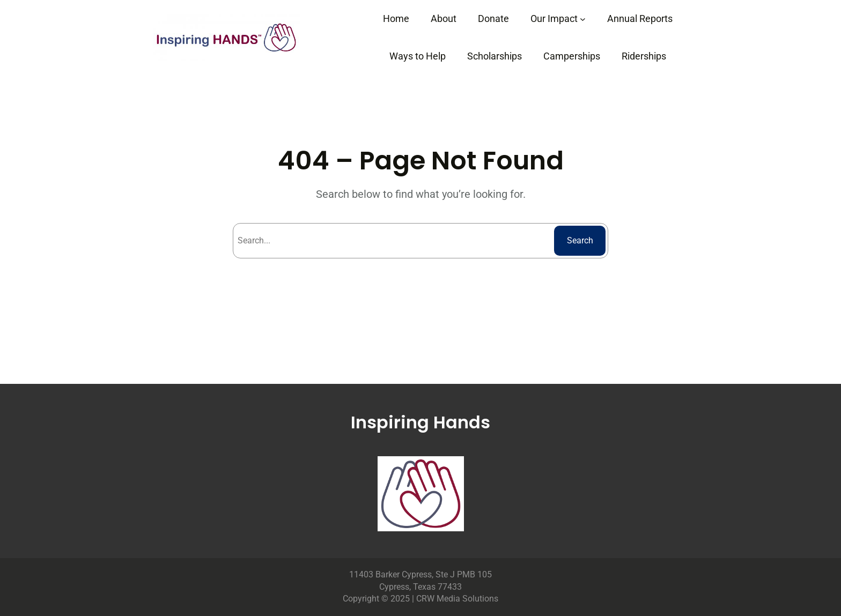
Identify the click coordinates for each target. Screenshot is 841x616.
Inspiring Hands (420, 422)
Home (396, 18)
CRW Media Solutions (457, 599)
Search (580, 240)
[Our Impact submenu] (583, 19)
